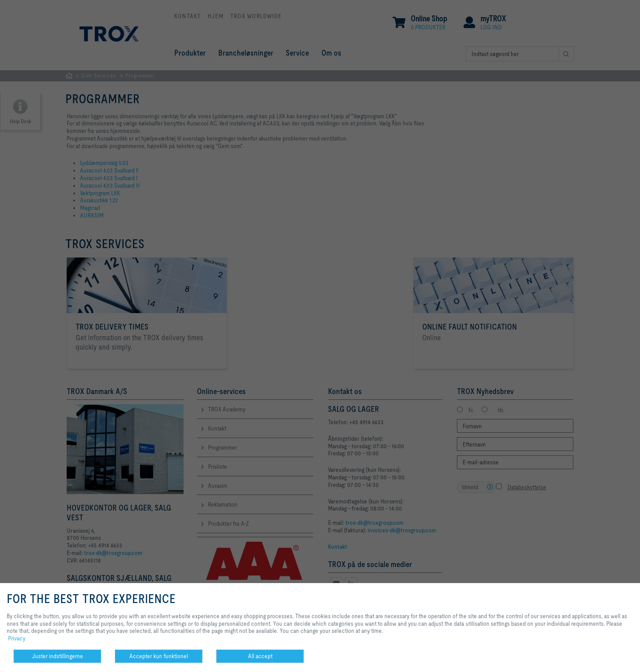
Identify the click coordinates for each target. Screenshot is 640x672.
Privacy (17, 638)
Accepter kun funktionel (159, 656)
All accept (260, 656)
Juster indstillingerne (58, 656)
